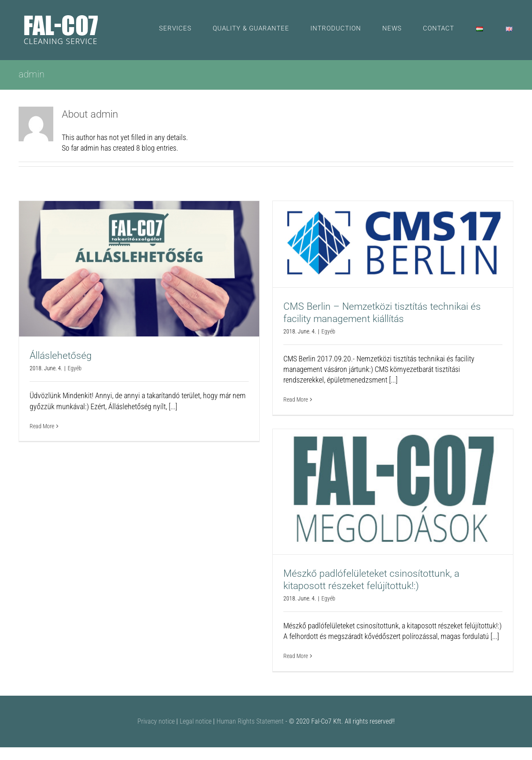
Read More (42, 426)
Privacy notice (156, 721)
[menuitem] (186, 29)
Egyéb (75, 368)
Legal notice (196, 721)
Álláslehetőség (61, 356)
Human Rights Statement (250, 721)
